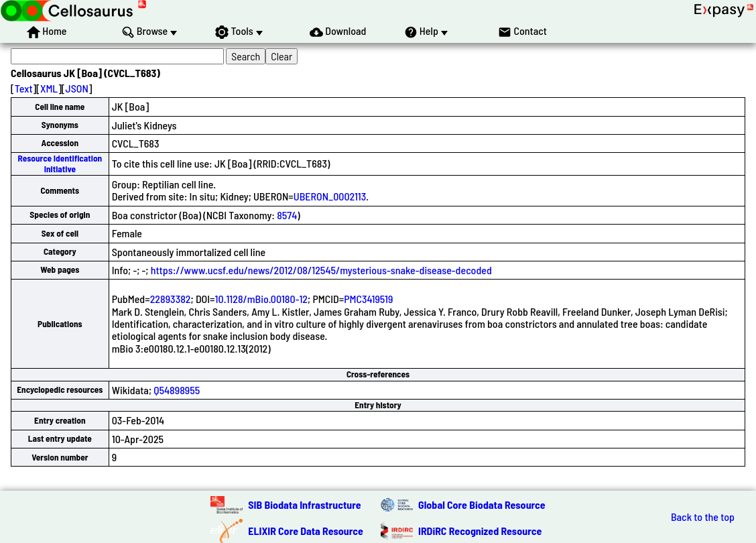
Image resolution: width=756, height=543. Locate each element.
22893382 (171, 299)
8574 (287, 215)
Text (24, 88)
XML (49, 88)
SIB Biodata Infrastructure (304, 504)
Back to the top (703, 517)
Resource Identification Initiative (60, 163)
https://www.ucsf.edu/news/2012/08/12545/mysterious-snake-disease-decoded (321, 270)
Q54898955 (177, 390)
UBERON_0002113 (330, 196)
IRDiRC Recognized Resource (480, 531)
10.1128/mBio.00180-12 (261, 299)
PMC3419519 (368, 299)
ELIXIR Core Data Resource (306, 531)
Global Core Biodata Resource (482, 504)
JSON (77, 88)
